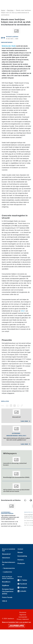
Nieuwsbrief (6, 554)
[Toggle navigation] (30, 3)
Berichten (10, 10)
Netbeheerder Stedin (9, 46)
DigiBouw (6, 585)
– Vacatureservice (8, 568)
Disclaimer (23, 612)
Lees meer (25, 421)
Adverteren (6, 558)
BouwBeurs (6, 582)
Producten (21, 563)
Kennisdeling (22, 556)
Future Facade (7, 597)
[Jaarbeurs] (17, 626)
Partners (21, 560)
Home (3, 10)
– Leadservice (7, 572)
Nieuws (20, 552)
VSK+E (5, 601)
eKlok (23, 311)
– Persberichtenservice (9, 562)
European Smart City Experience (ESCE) (8, 591)
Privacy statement (23, 619)
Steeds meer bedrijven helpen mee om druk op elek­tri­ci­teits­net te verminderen (16, 13)
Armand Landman (12, 37)
